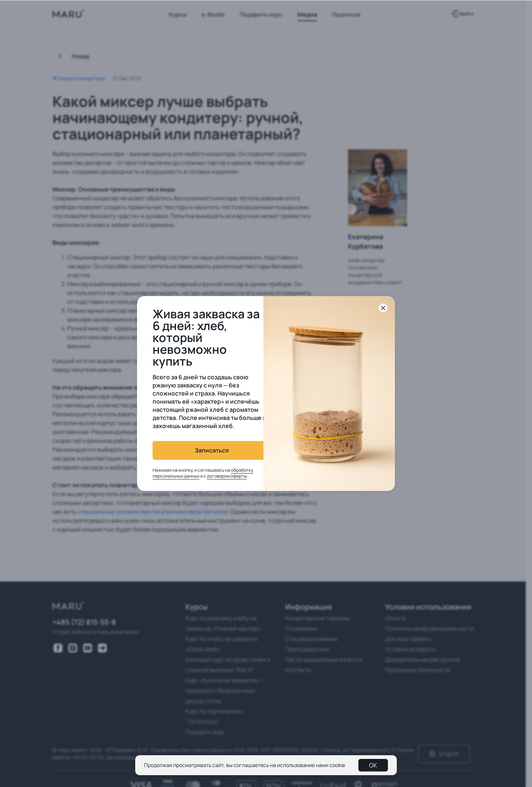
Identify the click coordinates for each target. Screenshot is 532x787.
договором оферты (217, 476)
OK (373, 765)
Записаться (202, 450)
